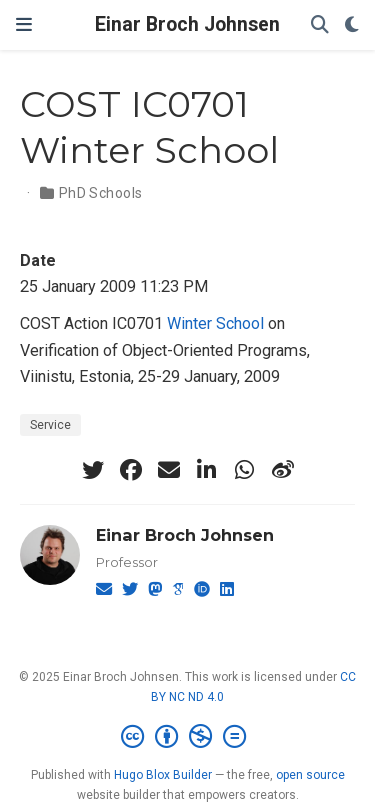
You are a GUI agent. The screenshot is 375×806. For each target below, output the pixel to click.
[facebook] (131, 470)
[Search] (320, 25)
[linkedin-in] (207, 470)
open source (310, 775)
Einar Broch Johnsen (187, 24)
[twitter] (93, 470)
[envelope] (169, 470)
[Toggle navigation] (24, 25)
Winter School (215, 323)
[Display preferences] (352, 25)
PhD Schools (101, 193)
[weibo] (283, 470)
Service (50, 425)
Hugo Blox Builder (163, 775)
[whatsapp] (245, 470)
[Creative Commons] (187, 737)
